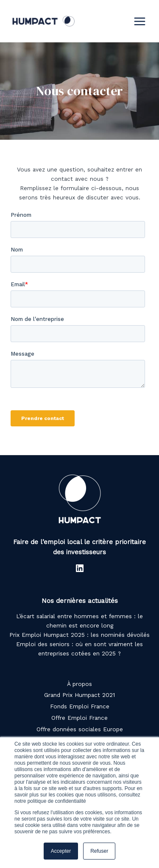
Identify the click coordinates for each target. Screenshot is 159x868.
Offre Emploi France (79, 718)
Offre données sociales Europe (80, 729)
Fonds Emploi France (80, 706)
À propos (79, 684)
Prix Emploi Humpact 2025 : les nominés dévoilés (79, 635)
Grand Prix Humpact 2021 (79, 695)
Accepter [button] (61, 851)
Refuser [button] (99, 851)
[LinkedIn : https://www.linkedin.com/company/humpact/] (80, 568)
